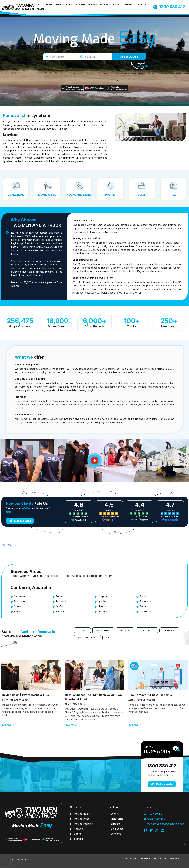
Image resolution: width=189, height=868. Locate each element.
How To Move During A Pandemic (150, 695)
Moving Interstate (86, 4)
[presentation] (5, 862)
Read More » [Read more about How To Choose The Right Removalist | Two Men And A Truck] (71, 725)
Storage (127, 4)
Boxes (116, 4)
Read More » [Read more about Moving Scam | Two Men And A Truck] (8, 725)
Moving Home (45, 4)
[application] (143, 4)
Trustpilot (7, 545)
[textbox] (63, 57)
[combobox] (60, 57)
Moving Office (64, 4)
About (41, 9)
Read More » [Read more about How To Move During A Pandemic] (135, 725)
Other (141, 4)
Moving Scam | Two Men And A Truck (26, 695)
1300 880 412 (162, 766)
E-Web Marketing (22, 859)
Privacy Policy (176, 858)
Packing (105, 4)
